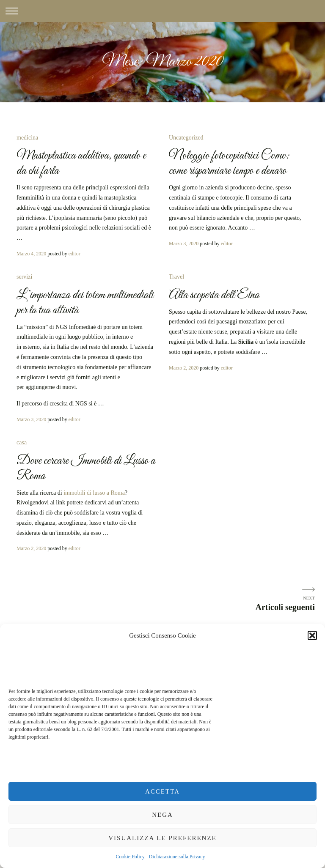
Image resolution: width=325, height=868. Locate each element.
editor (74, 254)
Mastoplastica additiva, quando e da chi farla (81, 163)
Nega (162, 815)
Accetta (162, 791)
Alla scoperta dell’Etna (214, 295)
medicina (27, 138)
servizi (24, 277)
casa (22, 442)
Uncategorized (186, 138)
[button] (312, 635)
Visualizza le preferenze (162, 838)
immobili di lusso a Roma (94, 493)
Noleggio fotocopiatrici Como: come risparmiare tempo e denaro (229, 163)
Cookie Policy (130, 857)
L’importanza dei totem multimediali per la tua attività (85, 303)
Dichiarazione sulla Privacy (177, 857)
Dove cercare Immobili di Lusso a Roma (86, 468)
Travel (176, 277)
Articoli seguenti (285, 607)
